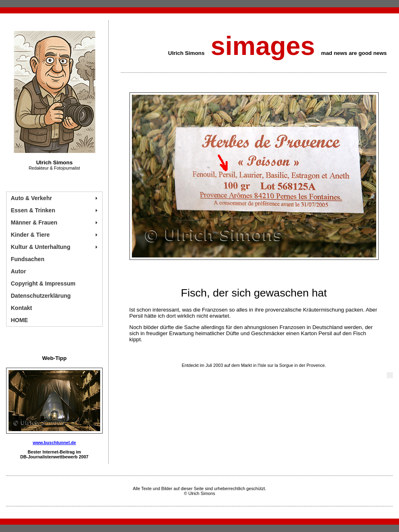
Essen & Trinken (33, 210)
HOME (20, 320)
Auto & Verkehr (32, 198)
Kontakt (22, 308)
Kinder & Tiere (30, 235)
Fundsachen (28, 259)
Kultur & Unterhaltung (41, 247)
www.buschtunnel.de (54, 443)
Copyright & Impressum (43, 283)
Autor (19, 271)
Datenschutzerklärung (41, 296)
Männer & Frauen (34, 222)
